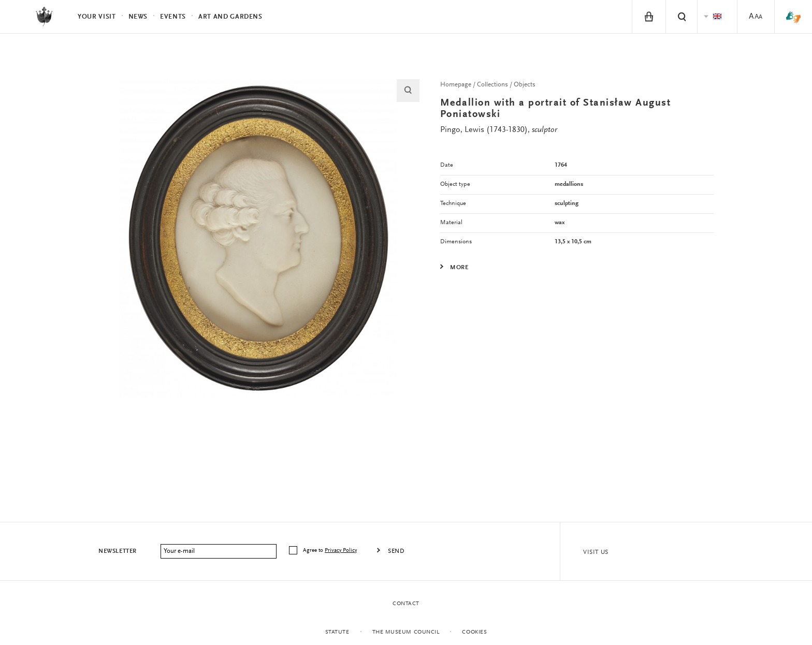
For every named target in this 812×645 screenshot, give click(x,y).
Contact (406, 604)
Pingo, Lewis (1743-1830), (499, 130)
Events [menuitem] (173, 17)
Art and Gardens (230, 17)
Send (396, 551)
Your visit (97, 17)
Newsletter (118, 551)
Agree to (331, 551)
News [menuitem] (138, 17)
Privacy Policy (341, 551)
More (459, 268)
